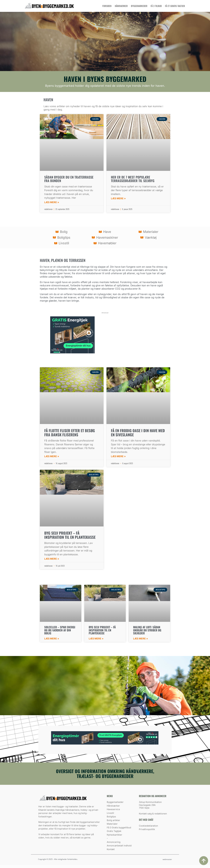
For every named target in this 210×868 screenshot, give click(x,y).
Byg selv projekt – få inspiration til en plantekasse (70, 535)
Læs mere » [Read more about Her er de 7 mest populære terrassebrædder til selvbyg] (118, 198)
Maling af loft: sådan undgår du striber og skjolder (147, 630)
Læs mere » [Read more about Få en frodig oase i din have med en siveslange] (118, 456)
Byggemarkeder (139, 6)
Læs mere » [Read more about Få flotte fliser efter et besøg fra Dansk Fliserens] (52, 456)
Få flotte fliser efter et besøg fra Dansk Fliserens (70, 433)
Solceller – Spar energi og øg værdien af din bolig (60, 630)
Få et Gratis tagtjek (175, 6)
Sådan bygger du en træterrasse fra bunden (69, 179)
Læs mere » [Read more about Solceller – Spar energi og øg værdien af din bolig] (52, 639)
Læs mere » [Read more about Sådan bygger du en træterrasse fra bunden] (52, 202)
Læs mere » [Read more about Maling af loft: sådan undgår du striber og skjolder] (141, 639)
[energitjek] (72, 353)
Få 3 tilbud (156, 6)
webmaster (167, 859)
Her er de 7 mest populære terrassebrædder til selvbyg (133, 179)
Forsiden (107, 6)
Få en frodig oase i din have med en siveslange (138, 433)
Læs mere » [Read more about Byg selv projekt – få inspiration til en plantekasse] (52, 559)
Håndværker (121, 6)
